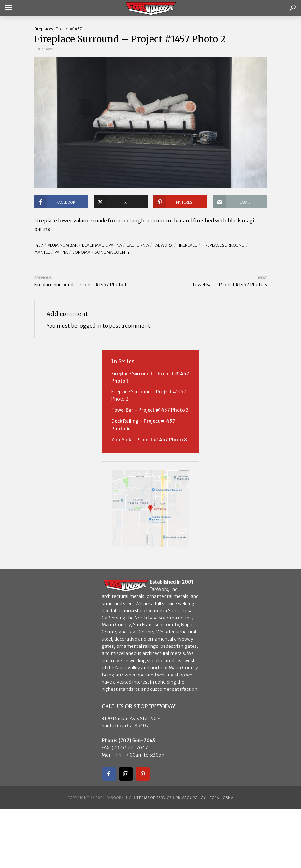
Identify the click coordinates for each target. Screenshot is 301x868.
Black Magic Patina (102, 245)
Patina (61, 252)
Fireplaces (44, 29)
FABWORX (163, 245)
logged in (90, 326)
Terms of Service (154, 798)
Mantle (42, 252)
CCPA (215, 798)
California (138, 245)
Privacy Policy (191, 798)
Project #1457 (69, 29)
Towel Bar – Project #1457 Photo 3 (150, 410)
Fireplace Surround (223, 245)
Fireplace (187, 245)
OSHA (228, 798)
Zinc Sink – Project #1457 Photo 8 (149, 440)
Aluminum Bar (63, 245)
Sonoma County (112, 252)
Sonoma (81, 252)
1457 (39, 245)
